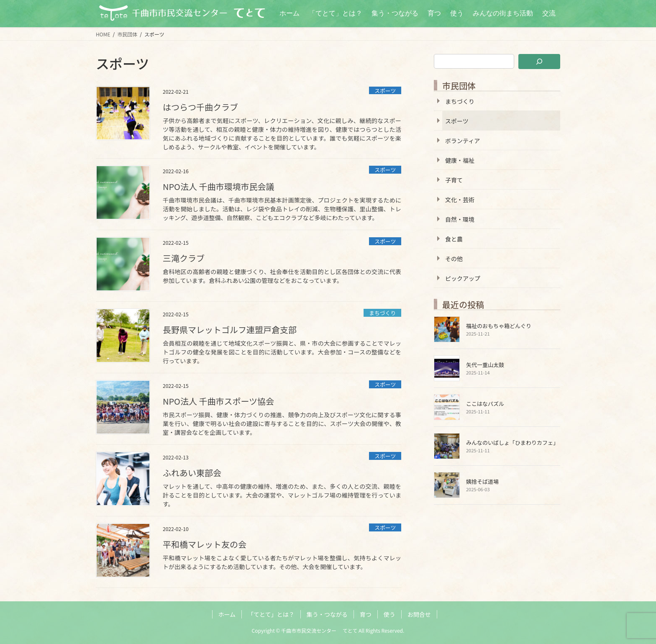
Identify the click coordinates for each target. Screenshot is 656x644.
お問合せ (419, 614)
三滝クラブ (184, 258)
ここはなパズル (485, 404)
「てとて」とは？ (271, 614)
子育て (454, 180)
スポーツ (385, 91)
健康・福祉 (460, 160)
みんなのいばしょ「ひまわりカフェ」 (512, 443)
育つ (366, 614)
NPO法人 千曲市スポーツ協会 (218, 401)
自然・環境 (460, 219)
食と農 (454, 239)
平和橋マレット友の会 (205, 544)
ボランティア (463, 141)
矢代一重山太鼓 (485, 365)
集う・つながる (327, 614)
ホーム (227, 614)
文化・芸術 (460, 200)
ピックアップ (463, 278)
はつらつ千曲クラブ (200, 107)
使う (389, 614)
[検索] (539, 62)
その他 (454, 259)
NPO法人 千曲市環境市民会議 (218, 186)
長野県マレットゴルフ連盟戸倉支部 (230, 330)
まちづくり (382, 313)
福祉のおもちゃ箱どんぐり (499, 326)
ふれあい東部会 (192, 473)
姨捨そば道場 (482, 481)
